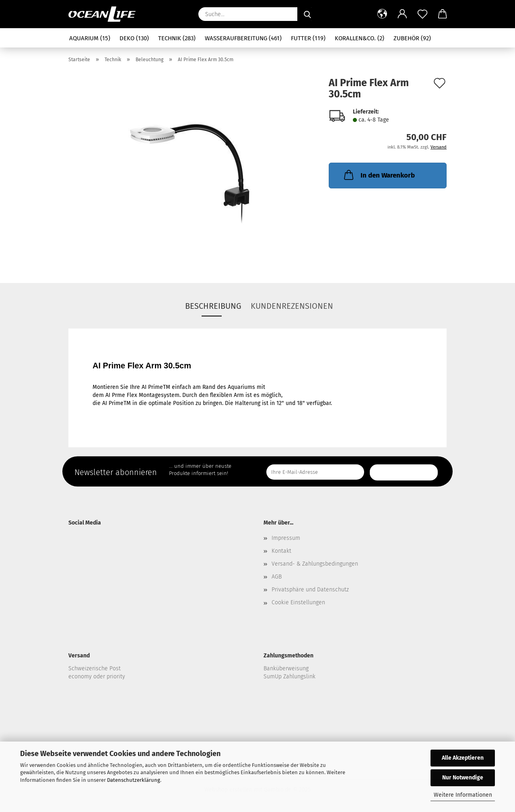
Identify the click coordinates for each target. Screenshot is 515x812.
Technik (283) (177, 38)
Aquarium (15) (90, 38)
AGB (277, 577)
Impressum (286, 538)
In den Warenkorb (379, 175)
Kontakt (281, 551)
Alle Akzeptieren (463, 758)
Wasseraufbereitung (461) (243, 38)
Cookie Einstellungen (298, 602)
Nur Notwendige (463, 778)
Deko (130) (134, 38)
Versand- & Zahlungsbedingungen (315, 564)
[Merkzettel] (422, 14)
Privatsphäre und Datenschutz (310, 590)
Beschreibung (213, 306)
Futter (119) (308, 38)
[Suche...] (307, 14)
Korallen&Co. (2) (359, 38)
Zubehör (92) (412, 38)
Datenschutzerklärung (134, 780)
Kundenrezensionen (292, 306)
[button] (382, 14)
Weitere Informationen (463, 795)
